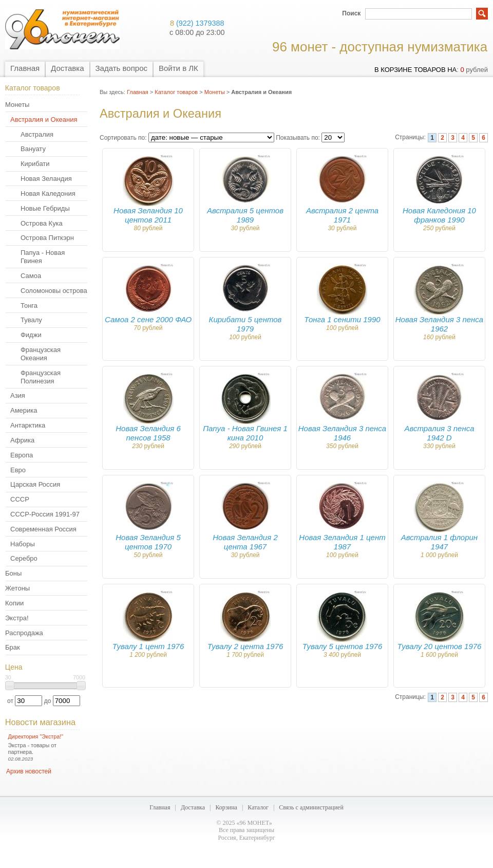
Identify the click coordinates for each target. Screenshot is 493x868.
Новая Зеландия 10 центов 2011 (148, 215)
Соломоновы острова (54, 291)
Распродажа (24, 633)
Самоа (31, 276)
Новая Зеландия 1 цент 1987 (342, 542)
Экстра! (17, 618)
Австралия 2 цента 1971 (342, 215)
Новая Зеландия (46, 179)
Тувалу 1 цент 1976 (148, 646)
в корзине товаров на (415, 70)
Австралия (37, 134)
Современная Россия (43, 529)
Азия (18, 395)
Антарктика (28, 425)
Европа (22, 455)
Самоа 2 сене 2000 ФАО (148, 319)
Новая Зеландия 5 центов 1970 (148, 542)
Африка (22, 440)
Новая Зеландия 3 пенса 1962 (439, 324)
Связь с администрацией (311, 807)
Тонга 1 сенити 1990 (342, 319)
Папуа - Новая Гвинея (43, 257)
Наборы (23, 544)
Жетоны (17, 588)
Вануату (33, 149)
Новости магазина (40, 722)
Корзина (226, 807)
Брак (13, 647)
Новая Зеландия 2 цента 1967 (245, 542)
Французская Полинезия (41, 377)
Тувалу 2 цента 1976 (245, 646)
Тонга (29, 306)
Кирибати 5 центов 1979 (245, 324)
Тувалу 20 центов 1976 (440, 646)
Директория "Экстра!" (36, 736)
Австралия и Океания (44, 119)
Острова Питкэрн (47, 238)
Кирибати (35, 164)
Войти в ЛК (178, 68)
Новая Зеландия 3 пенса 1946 (342, 433)
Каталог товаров (176, 92)
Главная (25, 68)
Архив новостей (29, 771)
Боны (13, 573)
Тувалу (31, 320)
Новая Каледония (48, 193)
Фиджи (31, 335)
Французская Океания (41, 354)
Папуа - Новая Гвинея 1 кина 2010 (245, 433)
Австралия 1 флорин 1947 (439, 542)
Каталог (258, 807)
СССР (20, 499)
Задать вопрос (121, 68)
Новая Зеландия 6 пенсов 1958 (148, 433)
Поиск (351, 13)
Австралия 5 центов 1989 (245, 215)
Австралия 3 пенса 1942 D (439, 433)
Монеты (17, 105)
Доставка (67, 68)
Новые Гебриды (45, 208)
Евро (18, 470)
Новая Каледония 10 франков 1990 (439, 215)
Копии (14, 603)
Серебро (24, 558)
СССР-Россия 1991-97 (45, 514)
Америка (24, 410)
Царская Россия (35, 484)
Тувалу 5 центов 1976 (343, 646)
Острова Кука (42, 223)
